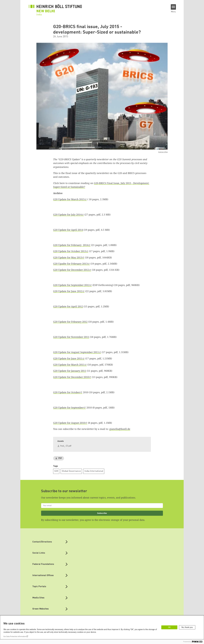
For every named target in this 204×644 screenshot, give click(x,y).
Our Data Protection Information (15, 637)
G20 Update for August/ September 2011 (76, 352)
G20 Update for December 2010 (71, 377)
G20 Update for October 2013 (70, 251)
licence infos (163, 152)
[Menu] (173, 7)
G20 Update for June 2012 (68, 291)
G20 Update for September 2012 (71, 285)
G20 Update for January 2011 (70, 371)
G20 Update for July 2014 (67, 215)
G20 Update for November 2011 (71, 337)
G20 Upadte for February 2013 (70, 264)
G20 (56, 471)
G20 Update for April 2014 (68, 230)
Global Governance (71, 471)
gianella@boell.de (120, 429)
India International (94, 471)
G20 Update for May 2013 (68, 257)
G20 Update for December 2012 (71, 270)
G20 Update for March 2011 (69, 365)
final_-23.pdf (66, 446)
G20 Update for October (67, 392)
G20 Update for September (68, 408)
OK (169, 627)
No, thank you (187, 627)
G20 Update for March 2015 (69, 199)
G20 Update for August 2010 (69, 423)
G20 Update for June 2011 (68, 358)
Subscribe (102, 513)
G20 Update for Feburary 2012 (70, 322)
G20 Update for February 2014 (71, 245)
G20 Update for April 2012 (68, 306)
